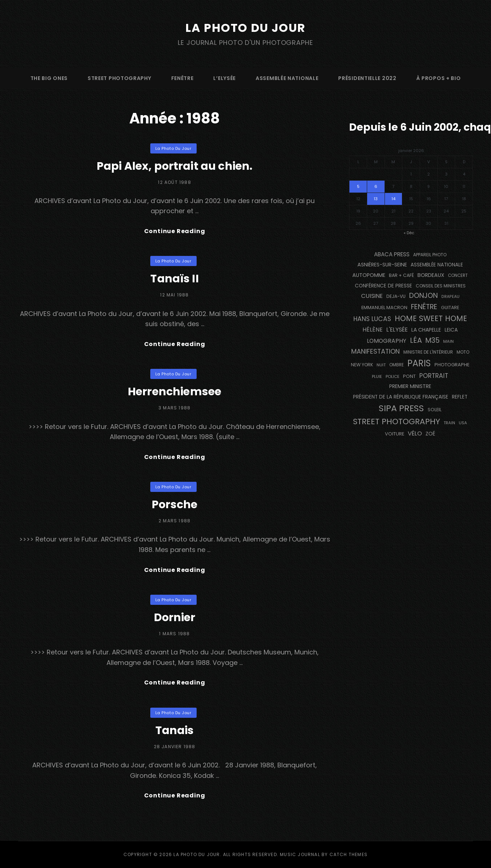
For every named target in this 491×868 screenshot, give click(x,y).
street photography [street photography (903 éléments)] (396, 422)
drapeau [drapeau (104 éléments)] (450, 297)
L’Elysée (224, 78)
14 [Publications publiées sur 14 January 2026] (393, 199)
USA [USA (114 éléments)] (463, 423)
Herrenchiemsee (175, 392)
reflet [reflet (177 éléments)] (460, 397)
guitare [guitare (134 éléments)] (450, 307)
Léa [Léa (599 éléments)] (416, 340)
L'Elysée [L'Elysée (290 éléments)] (397, 330)
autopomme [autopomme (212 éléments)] (369, 275)
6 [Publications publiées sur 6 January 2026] (376, 186)
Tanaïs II (174, 279)
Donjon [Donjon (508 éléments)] (423, 296)
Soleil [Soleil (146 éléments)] (435, 410)
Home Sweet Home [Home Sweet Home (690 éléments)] (431, 318)
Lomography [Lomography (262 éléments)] (387, 341)
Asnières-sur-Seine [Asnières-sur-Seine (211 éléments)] (382, 265)
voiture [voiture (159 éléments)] (395, 434)
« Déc (409, 233)
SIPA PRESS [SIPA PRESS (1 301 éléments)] (401, 408)
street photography (119, 78)
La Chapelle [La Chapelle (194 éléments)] (426, 330)
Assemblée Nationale (287, 78)
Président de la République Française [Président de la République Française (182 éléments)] (401, 397)
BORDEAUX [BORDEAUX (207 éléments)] (431, 275)
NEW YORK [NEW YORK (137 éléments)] (362, 365)
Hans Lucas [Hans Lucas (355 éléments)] (372, 319)
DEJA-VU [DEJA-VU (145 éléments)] (396, 296)
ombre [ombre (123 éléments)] (396, 365)
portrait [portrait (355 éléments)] (434, 376)
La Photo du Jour (246, 28)
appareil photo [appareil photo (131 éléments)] (430, 255)
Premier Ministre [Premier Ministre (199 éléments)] (410, 386)
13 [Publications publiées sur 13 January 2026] (376, 199)
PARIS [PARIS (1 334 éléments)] (419, 363)
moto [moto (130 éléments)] (463, 352)
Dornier (175, 618)
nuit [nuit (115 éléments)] (381, 365)
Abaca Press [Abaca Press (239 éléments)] (392, 254)
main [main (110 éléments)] (448, 341)
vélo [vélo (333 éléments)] (415, 433)
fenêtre (182, 78)
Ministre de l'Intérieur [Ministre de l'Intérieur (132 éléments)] (428, 352)
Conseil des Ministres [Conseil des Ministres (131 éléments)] (441, 286)
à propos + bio (439, 78)
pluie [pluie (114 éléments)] (377, 376)
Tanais (175, 730)
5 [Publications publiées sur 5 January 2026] (358, 186)
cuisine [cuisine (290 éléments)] (372, 296)
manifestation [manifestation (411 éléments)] (375, 351)
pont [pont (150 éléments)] (409, 376)
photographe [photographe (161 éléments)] (452, 365)
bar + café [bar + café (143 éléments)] (401, 275)
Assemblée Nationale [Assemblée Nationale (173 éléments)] (437, 265)
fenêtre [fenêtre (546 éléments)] (424, 307)
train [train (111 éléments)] (449, 423)
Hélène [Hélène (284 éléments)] (373, 330)
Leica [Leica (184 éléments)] (451, 330)
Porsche (175, 505)
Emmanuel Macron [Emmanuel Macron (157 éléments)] (384, 307)
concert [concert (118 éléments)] (458, 275)
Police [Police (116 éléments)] (393, 376)
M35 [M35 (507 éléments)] (433, 340)
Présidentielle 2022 (367, 78)
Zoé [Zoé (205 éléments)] (430, 434)
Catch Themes (349, 854)
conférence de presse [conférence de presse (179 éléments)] (383, 286)
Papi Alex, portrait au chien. (175, 166)
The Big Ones (49, 78)
